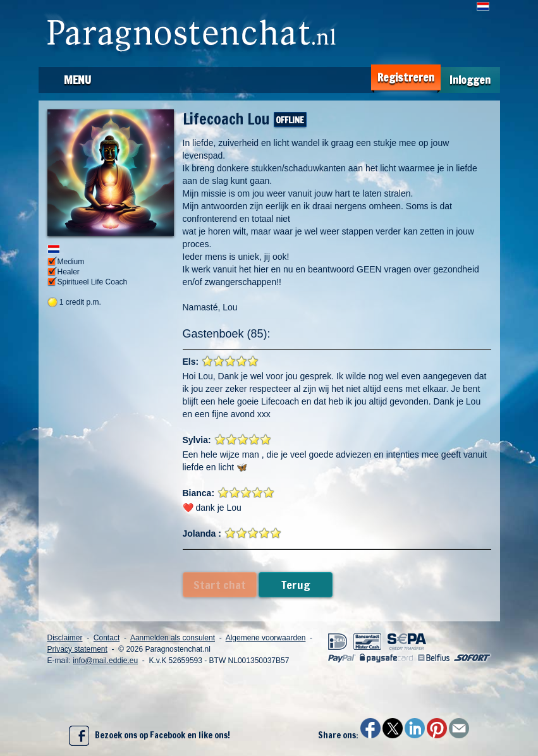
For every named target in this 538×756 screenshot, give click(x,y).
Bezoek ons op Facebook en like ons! (150, 736)
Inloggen (470, 80)
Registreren (406, 77)
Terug (296, 585)
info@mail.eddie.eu (105, 661)
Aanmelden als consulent (173, 638)
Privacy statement (77, 649)
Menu (77, 80)
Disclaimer (65, 638)
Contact (107, 638)
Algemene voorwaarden (266, 638)
